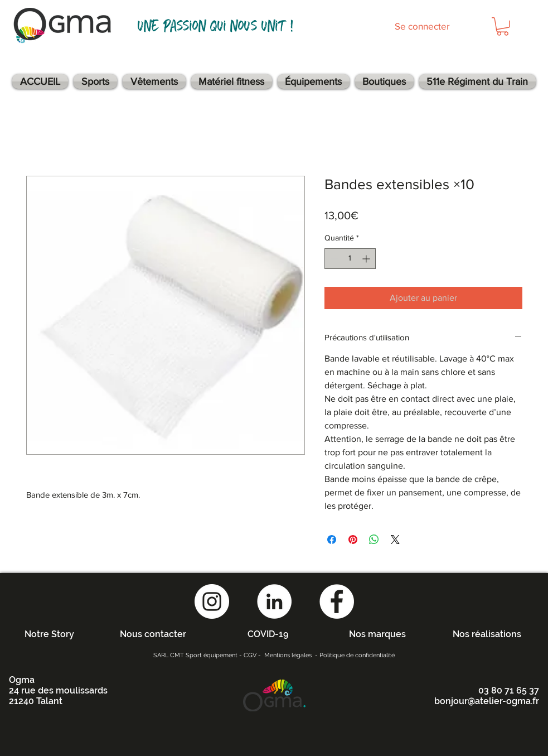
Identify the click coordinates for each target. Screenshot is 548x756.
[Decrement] (333, 259)
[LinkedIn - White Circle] (274, 601)
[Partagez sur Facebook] (332, 540)
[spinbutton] (350, 259)
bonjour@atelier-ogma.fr (487, 701)
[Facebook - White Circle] (337, 601)
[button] (503, 27)
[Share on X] (395, 540)
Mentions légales (288, 655)
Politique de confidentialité (357, 655)
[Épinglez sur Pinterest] (353, 540)
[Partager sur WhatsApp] (374, 540)
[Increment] (367, 259)
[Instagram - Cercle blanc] (212, 601)
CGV (250, 655)
